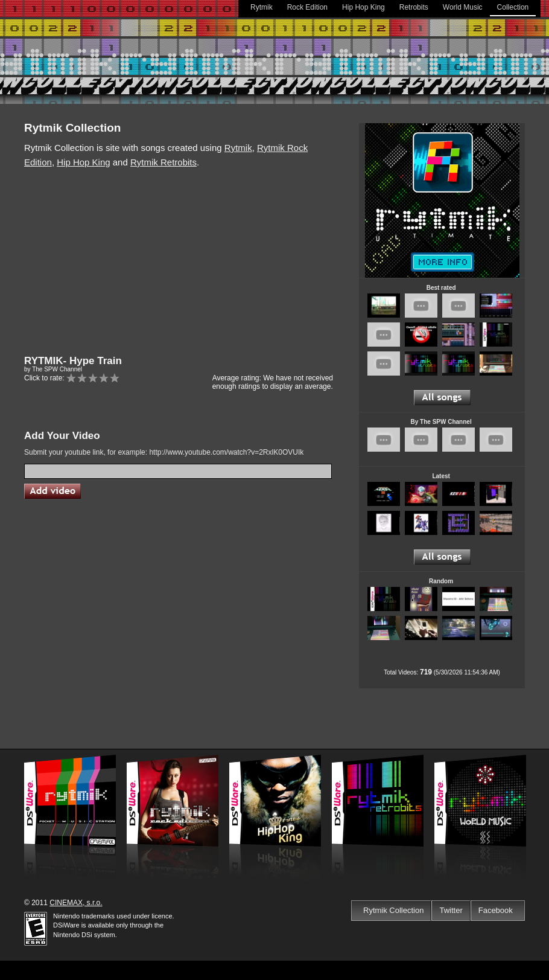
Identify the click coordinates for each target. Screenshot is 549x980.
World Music (463, 7)
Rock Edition (307, 7)
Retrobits (414, 7)
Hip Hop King (363, 7)
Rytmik (262, 7)
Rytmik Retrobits (163, 162)
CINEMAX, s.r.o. (76, 903)
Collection (513, 7)
